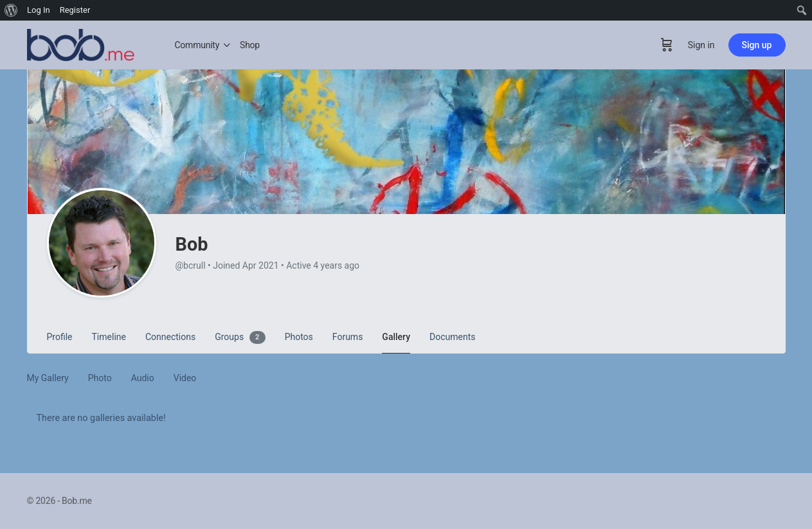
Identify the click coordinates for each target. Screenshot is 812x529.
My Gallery (48, 378)
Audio (143, 378)
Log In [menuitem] (39, 10)
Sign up (757, 45)
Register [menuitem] (75, 10)
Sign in (701, 45)
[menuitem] (11, 10)
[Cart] (667, 45)
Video (185, 378)
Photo (100, 378)
